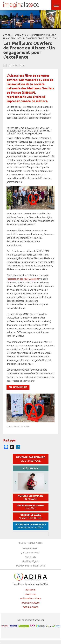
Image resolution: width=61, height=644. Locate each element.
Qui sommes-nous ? (30, 553)
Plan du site (31, 557)
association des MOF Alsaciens (23, 279)
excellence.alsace (30, 603)
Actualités (20, 35)
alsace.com (30, 594)
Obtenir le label (30, 516)
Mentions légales (31, 561)
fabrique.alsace (30, 607)
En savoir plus (18, 387)
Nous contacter (30, 548)
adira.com (30, 590)
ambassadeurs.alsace (31, 598)
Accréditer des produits (30, 526)
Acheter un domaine (30, 497)
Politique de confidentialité (31, 566)
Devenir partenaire (31, 459)
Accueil (7, 35)
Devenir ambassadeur (31, 507)
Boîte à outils (30, 468)
